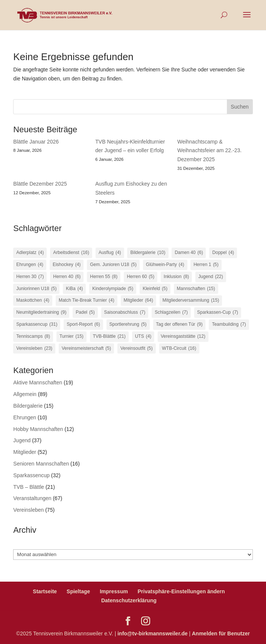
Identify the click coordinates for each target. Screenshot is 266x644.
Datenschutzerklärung (129, 600)
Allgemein (25, 394)
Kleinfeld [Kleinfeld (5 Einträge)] (155, 289)
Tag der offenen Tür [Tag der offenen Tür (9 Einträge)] (179, 325)
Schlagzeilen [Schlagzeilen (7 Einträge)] (171, 313)
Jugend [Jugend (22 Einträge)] (211, 277)
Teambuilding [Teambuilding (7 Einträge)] (229, 325)
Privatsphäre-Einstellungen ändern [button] (181, 591)
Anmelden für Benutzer (221, 633)
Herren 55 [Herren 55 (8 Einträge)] (104, 277)
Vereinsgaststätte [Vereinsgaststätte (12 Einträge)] (183, 337)
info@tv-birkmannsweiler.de (152, 633)
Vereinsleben (28, 510)
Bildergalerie (28, 406)
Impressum (114, 591)
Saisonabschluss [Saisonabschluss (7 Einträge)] (125, 313)
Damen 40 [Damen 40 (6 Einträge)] (189, 253)
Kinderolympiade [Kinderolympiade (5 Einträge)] (113, 289)
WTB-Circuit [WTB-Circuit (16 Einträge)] (179, 349)
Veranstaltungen (32, 498)
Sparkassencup (31, 475)
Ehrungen (25, 417)
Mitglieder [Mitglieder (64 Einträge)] (138, 301)
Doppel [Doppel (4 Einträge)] (223, 253)
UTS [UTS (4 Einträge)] (143, 337)
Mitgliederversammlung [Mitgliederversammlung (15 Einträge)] (191, 301)
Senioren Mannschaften (41, 464)
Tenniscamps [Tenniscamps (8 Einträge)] (33, 337)
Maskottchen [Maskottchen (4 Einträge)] (33, 301)
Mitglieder (25, 452)
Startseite (45, 591)
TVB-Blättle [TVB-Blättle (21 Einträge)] (109, 337)
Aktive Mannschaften (38, 382)
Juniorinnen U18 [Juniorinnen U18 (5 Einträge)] (36, 289)
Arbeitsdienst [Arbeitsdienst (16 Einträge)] (71, 253)
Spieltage (78, 591)
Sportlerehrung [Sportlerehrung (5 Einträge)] (128, 325)
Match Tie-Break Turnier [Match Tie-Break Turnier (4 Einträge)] (87, 301)
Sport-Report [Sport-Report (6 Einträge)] (83, 325)
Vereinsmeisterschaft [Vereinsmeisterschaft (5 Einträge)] (86, 349)
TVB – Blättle (29, 487)
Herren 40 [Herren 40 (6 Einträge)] (67, 277)
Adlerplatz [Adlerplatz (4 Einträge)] (30, 253)
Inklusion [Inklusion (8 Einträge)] (176, 277)
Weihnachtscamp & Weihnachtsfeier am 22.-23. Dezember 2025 (209, 151)
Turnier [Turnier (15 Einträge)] (71, 337)
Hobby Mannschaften (38, 429)
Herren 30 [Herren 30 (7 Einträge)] (30, 277)
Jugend (22, 440)
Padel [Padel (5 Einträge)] (85, 313)
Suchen (239, 107)
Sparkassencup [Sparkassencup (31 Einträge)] (37, 325)
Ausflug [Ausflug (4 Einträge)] (110, 253)
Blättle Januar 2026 (36, 142)
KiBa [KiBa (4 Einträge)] (74, 289)
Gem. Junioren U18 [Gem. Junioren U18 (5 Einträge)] (113, 265)
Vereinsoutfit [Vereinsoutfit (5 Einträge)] (137, 349)
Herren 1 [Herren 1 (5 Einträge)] (206, 265)
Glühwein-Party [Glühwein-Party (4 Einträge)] (165, 265)
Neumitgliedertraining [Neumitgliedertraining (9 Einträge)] (41, 313)
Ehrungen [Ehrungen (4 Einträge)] (30, 265)
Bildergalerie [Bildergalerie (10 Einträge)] (148, 253)
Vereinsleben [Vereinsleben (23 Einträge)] (34, 349)
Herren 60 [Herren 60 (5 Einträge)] (141, 277)
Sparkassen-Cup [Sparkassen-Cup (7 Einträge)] (218, 313)
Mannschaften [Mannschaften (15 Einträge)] (196, 289)
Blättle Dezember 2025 (40, 184)
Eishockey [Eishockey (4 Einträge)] (67, 265)
